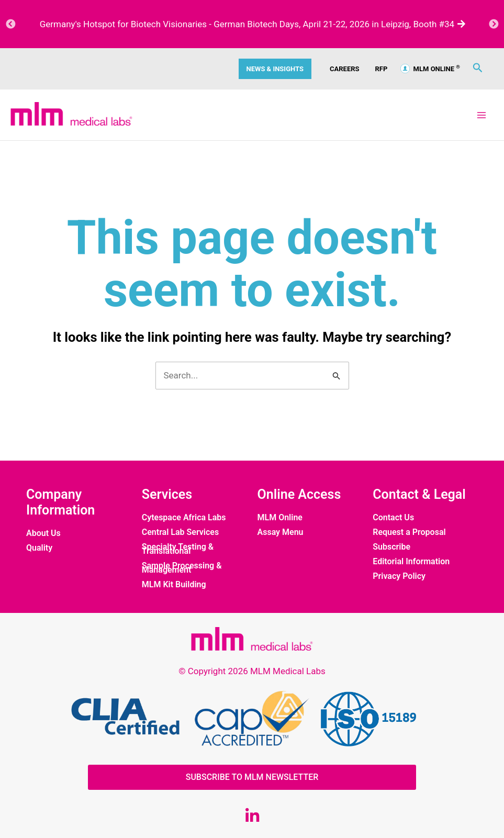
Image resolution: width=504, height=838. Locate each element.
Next (494, 24)
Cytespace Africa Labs (184, 518)
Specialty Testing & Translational (178, 549)
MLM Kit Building (174, 585)
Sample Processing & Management (182, 568)
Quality (39, 548)
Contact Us (393, 518)
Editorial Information (411, 562)
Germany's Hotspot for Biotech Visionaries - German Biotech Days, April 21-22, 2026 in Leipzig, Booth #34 (252, 24)
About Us (43, 533)
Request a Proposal (409, 532)
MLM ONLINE (430, 69)
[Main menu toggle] (482, 115)
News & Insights (275, 69)
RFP (382, 69)
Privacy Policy (399, 576)
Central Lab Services (180, 532)
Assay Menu (281, 532)
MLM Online (280, 518)
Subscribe (391, 547)
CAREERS (345, 69)
